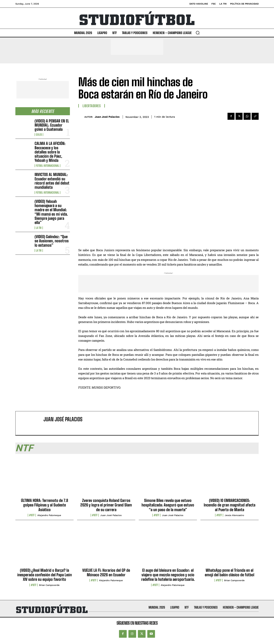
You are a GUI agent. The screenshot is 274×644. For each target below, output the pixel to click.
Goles (39, 135)
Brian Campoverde (49, 585)
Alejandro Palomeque (49, 515)
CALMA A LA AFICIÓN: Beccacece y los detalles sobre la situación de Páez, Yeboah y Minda (50, 152)
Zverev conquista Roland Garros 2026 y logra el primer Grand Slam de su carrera (106, 505)
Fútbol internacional (47, 166)
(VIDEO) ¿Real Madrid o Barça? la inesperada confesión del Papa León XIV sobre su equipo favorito (45, 575)
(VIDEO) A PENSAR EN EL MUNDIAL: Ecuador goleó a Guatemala (52, 125)
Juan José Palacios (107, 117)
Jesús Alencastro (234, 515)
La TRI (39, 228)
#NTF (32, 515)
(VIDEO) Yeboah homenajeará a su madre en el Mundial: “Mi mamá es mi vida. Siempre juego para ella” (51, 212)
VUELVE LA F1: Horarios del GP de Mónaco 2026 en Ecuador (106, 573)
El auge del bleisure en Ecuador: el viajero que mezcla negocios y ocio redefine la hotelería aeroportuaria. (168, 575)
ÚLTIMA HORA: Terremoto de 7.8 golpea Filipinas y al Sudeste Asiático (45, 505)
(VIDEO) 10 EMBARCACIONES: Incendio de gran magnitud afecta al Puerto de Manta (230, 505)
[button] (198, 33)
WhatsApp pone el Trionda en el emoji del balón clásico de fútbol (230, 573)
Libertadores (92, 106)
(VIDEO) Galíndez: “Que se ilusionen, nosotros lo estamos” (52, 241)
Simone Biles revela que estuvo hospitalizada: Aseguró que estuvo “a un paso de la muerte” (168, 505)
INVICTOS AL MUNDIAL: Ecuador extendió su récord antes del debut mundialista (52, 181)
